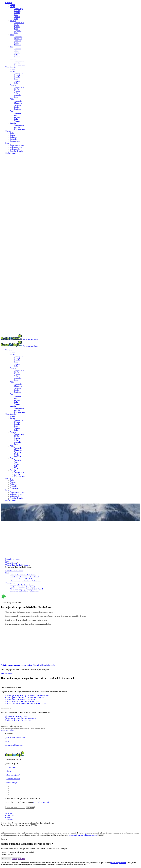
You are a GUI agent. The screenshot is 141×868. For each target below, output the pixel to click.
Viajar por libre (11, 583)
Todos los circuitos (13, 779)
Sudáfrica (18, 45)
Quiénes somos (11, 153)
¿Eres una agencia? (13, 775)
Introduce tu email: (8, 854)
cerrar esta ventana (8, 730)
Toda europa (19, 9)
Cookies (8, 817)
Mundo (12, 5)
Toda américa (19, 23)
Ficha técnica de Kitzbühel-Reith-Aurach (25, 577)
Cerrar (4, 839)
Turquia (17, 17)
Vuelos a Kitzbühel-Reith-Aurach (22, 585)
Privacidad (9, 813)
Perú (16, 33)
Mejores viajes (15, 149)
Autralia (17, 63)
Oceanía (13, 59)
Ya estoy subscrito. (18, 859)
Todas (12, 133)
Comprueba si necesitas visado (16, 716)
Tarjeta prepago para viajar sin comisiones (20, 718)
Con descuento (15, 141)
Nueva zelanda (20, 65)
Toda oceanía (19, 61)
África (12, 35)
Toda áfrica (18, 37)
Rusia (16, 15)
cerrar (3, 829)
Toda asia (18, 49)
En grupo (13, 135)
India (16, 55)
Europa (12, 7)
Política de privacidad (41, 802)
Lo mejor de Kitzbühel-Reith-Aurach (23, 575)
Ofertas (8, 131)
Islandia (17, 13)
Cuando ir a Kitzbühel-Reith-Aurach (23, 579)
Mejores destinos (16, 147)
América (13, 21)
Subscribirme (6, 859)
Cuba (16, 29)
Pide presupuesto (7, 673)
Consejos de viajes (16, 151)
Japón (16, 51)
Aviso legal (9, 819)
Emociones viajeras (17, 145)
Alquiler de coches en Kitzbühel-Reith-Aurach (27, 589)
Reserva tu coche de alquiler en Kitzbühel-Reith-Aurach (25, 704)
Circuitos (9, 3)
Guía (7, 573)
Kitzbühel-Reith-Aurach (14, 571)
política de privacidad (118, 863)
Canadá (17, 27)
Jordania (17, 53)
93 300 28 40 (11, 767)
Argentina (18, 31)
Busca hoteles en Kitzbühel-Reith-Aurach (20, 700)
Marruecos (18, 39)
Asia (11, 47)
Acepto (101, 835)
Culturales (14, 139)
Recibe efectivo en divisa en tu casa (18, 720)
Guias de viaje (12, 782)
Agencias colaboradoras (14, 745)
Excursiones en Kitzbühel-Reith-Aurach (24, 591)
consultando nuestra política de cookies (83, 835)
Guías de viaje (11, 67)
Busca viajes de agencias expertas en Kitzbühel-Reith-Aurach (27, 696)
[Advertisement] (70, 538)
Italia (16, 19)
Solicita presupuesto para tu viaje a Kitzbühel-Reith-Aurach (28, 665)
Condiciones (10, 815)
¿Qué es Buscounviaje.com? (15, 737)
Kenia (16, 43)
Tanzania (18, 41)
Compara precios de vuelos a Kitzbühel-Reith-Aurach (25, 698)
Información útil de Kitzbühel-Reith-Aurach (26, 581)
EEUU (17, 25)
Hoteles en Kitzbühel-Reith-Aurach (23, 587)
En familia (14, 137)
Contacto (10, 771)
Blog (7, 143)
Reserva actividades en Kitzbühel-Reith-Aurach (22, 702)
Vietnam (17, 57)
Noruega (17, 11)
